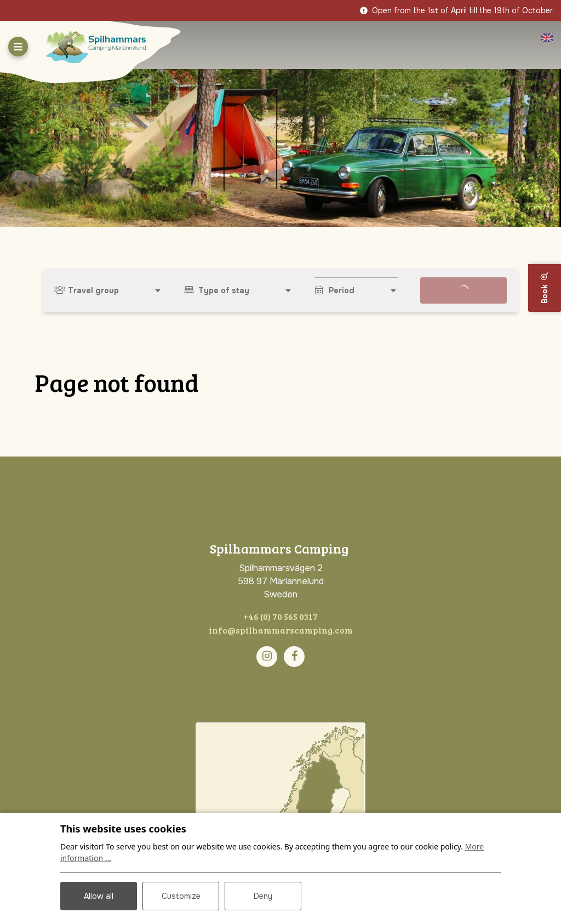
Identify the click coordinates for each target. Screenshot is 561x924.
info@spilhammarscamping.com (281, 630)
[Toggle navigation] (18, 47)
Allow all (99, 896)
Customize (181, 896)
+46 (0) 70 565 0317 (280, 616)
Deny (263, 896)
